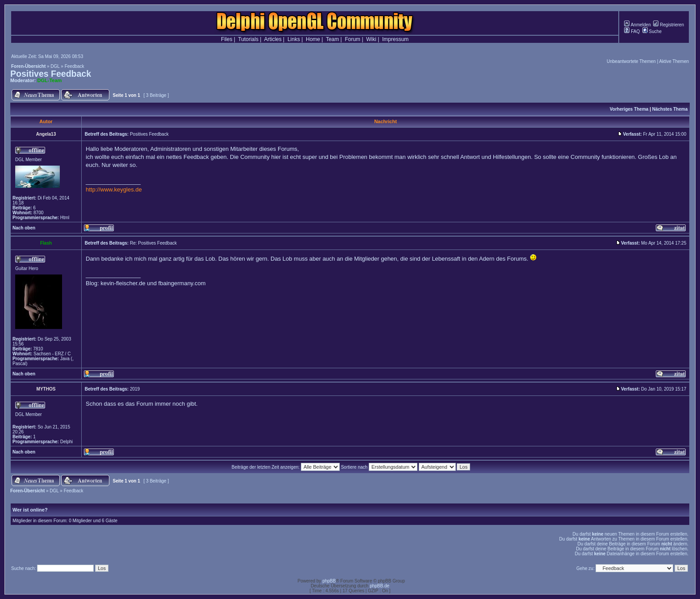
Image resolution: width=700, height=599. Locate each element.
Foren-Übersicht (28, 66)
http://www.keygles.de (114, 189)
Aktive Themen (674, 61)
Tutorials (248, 39)
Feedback (75, 66)
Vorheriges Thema (629, 109)
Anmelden (637, 25)
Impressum (395, 39)
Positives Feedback (51, 74)
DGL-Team (50, 80)
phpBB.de (379, 586)
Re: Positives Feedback (153, 243)
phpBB (329, 581)
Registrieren (669, 25)
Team (332, 39)
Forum (352, 39)
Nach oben (24, 228)
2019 (135, 389)
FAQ (632, 31)
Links (294, 39)
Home (313, 39)
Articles (273, 39)
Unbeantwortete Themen (631, 61)
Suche (652, 31)
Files (227, 39)
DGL (55, 66)
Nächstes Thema (670, 109)
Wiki (371, 39)
